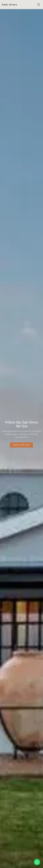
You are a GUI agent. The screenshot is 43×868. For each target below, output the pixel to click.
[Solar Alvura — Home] (9, 5)
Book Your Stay (21, 445)
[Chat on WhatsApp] (37, 862)
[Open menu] (39, 5)
